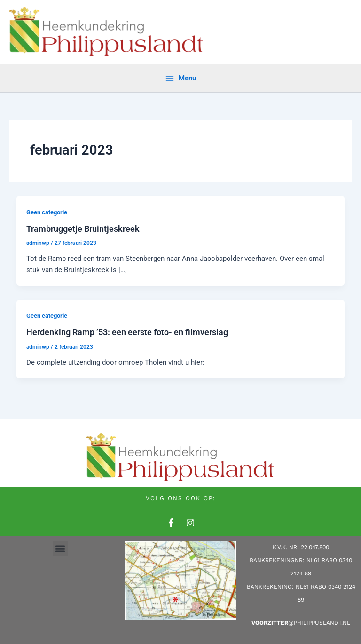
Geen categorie (47, 212)
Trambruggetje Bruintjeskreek (83, 229)
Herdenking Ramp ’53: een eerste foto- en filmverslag (127, 332)
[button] (60, 548)
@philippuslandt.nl (301, 623)
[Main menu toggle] (180, 78)
